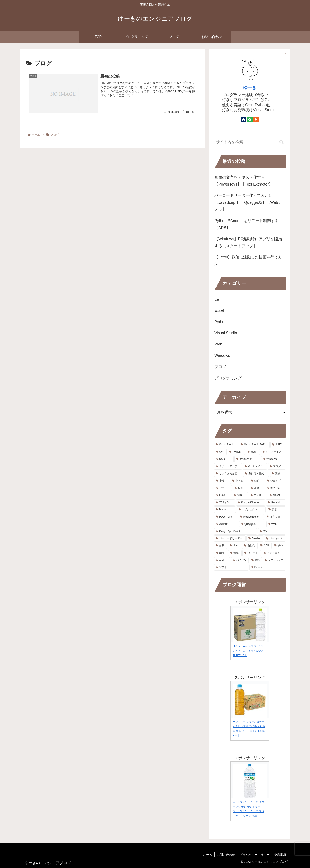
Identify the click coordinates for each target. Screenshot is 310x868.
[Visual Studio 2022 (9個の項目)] (254, 445)
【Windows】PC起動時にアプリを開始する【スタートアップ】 (248, 242)
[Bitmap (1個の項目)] (225, 510)
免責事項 (280, 855)
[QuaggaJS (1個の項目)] (252, 524)
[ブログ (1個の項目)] (277, 466)
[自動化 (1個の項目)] (250, 546)
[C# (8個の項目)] (220, 452)
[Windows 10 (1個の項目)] (255, 466)
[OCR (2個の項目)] (224, 459)
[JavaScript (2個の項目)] (247, 459)
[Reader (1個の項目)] (255, 539)
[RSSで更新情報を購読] (256, 119)
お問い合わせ (226, 855)
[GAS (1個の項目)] (272, 531)
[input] (250, 142)
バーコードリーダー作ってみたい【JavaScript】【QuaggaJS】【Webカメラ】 (248, 202)
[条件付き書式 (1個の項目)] (256, 474)
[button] (281, 142)
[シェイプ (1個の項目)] (275, 481)
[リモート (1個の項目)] (252, 553)
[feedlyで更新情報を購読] (250, 119)
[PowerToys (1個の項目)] (226, 517)
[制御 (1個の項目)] (221, 553)
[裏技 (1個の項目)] (278, 474)
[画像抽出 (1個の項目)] (226, 524)
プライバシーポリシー (254, 855)
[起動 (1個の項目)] (256, 560)
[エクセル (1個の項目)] (275, 488)
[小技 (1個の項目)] (222, 481)
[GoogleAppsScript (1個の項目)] (236, 531)
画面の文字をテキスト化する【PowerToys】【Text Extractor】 (243, 181)
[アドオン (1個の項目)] (225, 503)
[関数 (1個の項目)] (240, 495)
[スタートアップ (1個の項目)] (228, 466)
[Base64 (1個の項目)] (276, 503)
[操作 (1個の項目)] (279, 546)
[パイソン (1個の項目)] (240, 560)
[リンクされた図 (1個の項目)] (228, 474)
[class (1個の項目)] (235, 546)
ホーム (208, 855)
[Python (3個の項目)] (236, 452)
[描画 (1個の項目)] (240, 488)
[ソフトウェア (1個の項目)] (274, 560)
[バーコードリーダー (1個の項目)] (230, 539)
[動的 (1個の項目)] (257, 481)
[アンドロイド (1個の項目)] (274, 553)
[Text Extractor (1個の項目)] (251, 517)
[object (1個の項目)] (277, 495)
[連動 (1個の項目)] (257, 488)
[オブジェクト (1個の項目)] (251, 510)
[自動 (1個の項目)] (220, 546)
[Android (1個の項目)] (222, 560)
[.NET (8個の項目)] (278, 445)
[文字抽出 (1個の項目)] (275, 517)
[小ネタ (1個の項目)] (239, 481)
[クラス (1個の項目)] (258, 495)
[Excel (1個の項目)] (222, 495)
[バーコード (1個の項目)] (275, 539)
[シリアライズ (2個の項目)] (273, 452)
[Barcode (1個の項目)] (267, 567)
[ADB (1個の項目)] (265, 546)
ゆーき (250, 87)
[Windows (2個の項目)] (273, 459)
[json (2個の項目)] (253, 452)
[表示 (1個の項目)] (276, 510)
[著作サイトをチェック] (243, 119)
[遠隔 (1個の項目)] (235, 553)
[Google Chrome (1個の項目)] (250, 503)
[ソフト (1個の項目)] (231, 567)
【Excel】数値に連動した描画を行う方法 (248, 261)
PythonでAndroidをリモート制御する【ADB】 (246, 224)
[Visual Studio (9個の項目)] (226, 445)
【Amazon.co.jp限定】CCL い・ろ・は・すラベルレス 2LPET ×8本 (248, 651)
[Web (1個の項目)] (276, 524)
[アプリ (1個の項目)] (223, 488)
